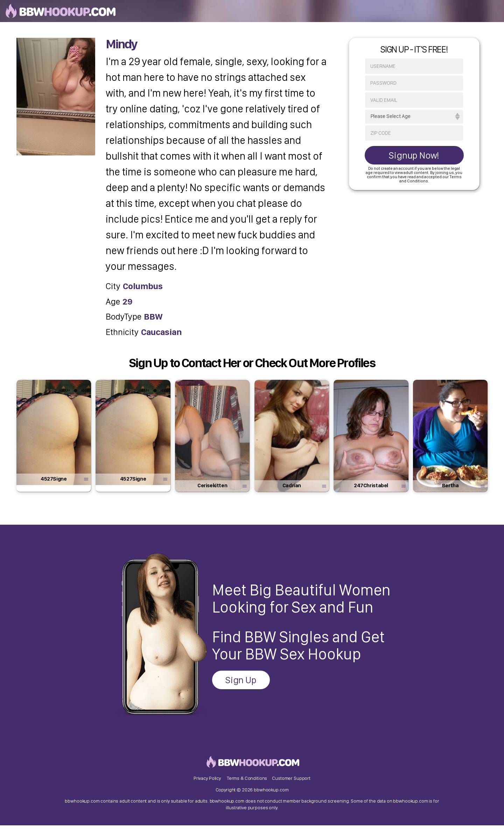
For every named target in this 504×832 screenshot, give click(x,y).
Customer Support (291, 784)
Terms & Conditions (247, 784)
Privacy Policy (207, 784)
